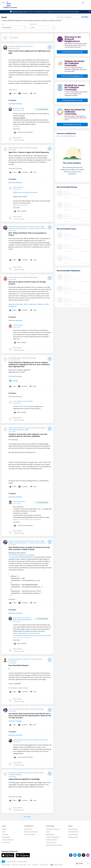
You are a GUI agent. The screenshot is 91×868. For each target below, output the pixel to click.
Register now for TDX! (20, 12)
